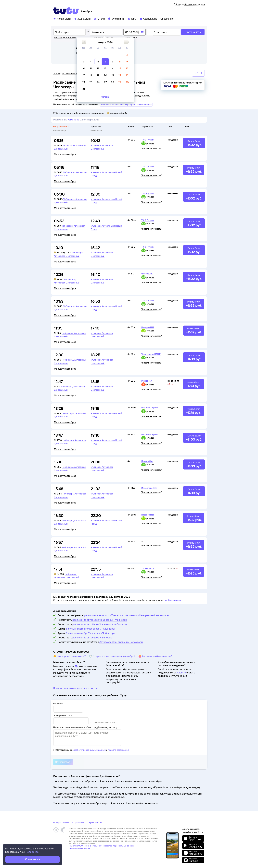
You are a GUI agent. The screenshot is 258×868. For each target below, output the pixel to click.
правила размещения (119, 750)
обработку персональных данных (89, 750)
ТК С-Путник (148, 140)
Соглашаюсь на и (91, 750)
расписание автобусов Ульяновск (92, 638)
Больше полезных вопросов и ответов (75, 688)
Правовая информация (79, 848)
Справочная (78, 822)
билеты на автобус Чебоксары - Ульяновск (91, 629)
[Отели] (99, 18)
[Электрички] (116, 18)
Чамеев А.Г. (147, 274)
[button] (113, 42)
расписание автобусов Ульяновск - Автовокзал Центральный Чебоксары (126, 615)
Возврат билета (61, 822)
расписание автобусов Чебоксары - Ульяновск (100, 620)
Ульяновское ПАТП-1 (151, 354)
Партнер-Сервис (150, 408)
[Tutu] (66, 11)
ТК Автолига (148, 568)
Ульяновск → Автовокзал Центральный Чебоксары (126, 105)
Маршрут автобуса (65, 154)
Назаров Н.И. (148, 327)
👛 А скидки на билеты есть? (155, 656)
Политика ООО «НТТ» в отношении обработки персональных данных (101, 846)
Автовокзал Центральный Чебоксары (121, 642)
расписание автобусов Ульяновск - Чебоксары (100, 624)
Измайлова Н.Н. (149, 488)
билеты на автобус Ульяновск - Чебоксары (91, 633)
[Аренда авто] (148, 18)
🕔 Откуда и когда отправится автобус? (112, 656)
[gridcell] (149, 55)
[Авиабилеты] (62, 18)
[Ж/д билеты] (83, 18)
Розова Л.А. (147, 381)
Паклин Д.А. (147, 461)
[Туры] (132, 18)
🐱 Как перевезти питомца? (70, 656)
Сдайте (182, 673)
